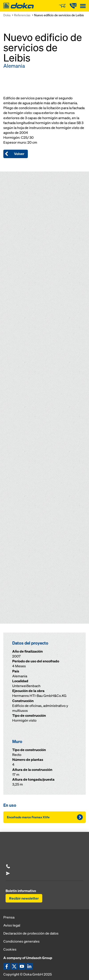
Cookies (10, 949)
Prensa (9, 917)
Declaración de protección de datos (31, 933)
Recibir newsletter (24, 898)
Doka (7, 15)
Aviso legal (12, 925)
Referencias (22, 15)
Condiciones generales (21, 941)
